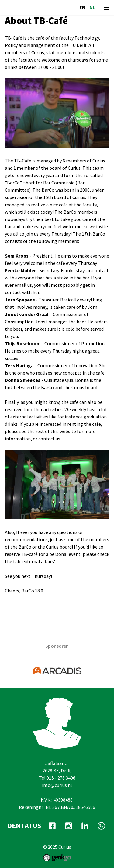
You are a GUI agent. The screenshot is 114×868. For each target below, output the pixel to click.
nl (92, 7)
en (82, 7)
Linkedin (85, 826)
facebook (52, 826)
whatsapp (102, 826)
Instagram (69, 826)
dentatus (24, 825)
